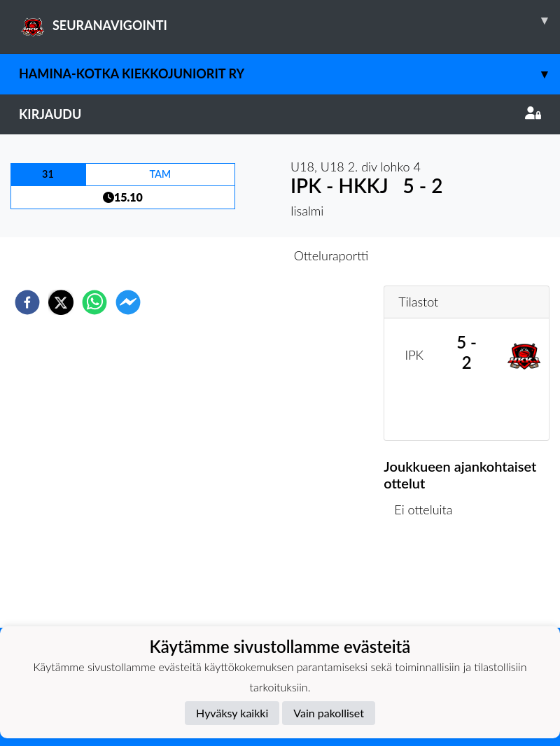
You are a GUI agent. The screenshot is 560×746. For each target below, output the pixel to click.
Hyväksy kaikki (232, 713)
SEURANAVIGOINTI (289, 20)
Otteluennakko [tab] (232, 255)
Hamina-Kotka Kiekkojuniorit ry (289, 74)
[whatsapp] (94, 302)
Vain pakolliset (329, 713)
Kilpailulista (431, 580)
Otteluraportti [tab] (331, 255)
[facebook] (27, 302)
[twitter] (61, 302)
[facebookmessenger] (128, 302)
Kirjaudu (280, 114)
